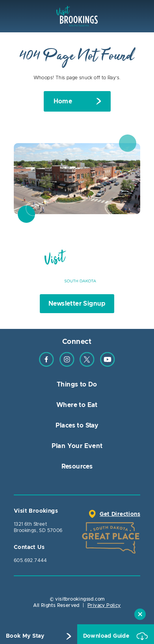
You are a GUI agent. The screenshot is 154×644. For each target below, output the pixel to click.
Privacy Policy (104, 605)
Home (63, 101)
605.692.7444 (31, 560)
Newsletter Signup (77, 304)
